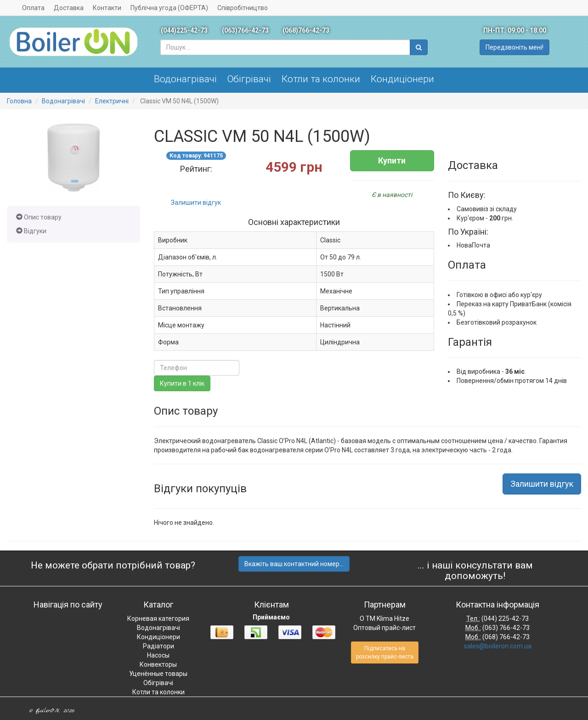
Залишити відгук (196, 202)
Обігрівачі (249, 79)
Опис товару (39, 217)
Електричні (112, 101)
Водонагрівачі (185, 79)
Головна (19, 101)
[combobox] (285, 47)
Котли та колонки (321, 79)
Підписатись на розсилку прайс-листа (385, 652)
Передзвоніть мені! (514, 47)
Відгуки (31, 231)
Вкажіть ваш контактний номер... (294, 564)
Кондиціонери (402, 79)
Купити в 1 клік (182, 383)
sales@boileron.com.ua (498, 646)
